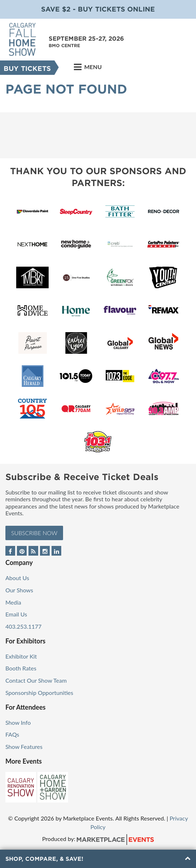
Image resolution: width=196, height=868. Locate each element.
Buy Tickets (27, 69)
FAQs (12, 734)
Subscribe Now (34, 533)
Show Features (24, 747)
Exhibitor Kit (21, 656)
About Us (17, 578)
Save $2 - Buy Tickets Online (98, 9)
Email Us (16, 614)
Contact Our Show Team (36, 680)
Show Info (18, 722)
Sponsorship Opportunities (39, 693)
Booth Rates (21, 668)
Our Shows (19, 590)
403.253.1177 (23, 626)
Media (13, 602)
